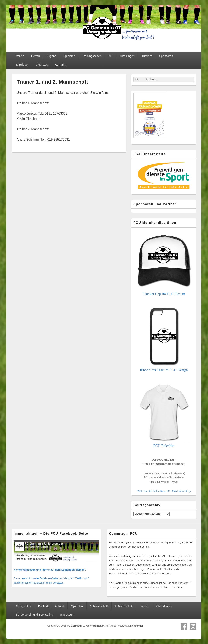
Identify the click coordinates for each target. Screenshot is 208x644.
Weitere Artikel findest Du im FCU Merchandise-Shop (164, 491)
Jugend (52, 56)
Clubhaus (42, 65)
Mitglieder (22, 65)
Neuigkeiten (24, 606)
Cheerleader (164, 606)
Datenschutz (136, 626)
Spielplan (69, 56)
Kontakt (60, 65)
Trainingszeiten (92, 56)
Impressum (67, 615)
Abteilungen (127, 56)
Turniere (147, 56)
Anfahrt (59, 606)
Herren (36, 56)
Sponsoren (166, 56)
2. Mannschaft (124, 606)
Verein (20, 56)
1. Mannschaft (99, 606)
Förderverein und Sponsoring (35, 615)
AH (110, 56)
